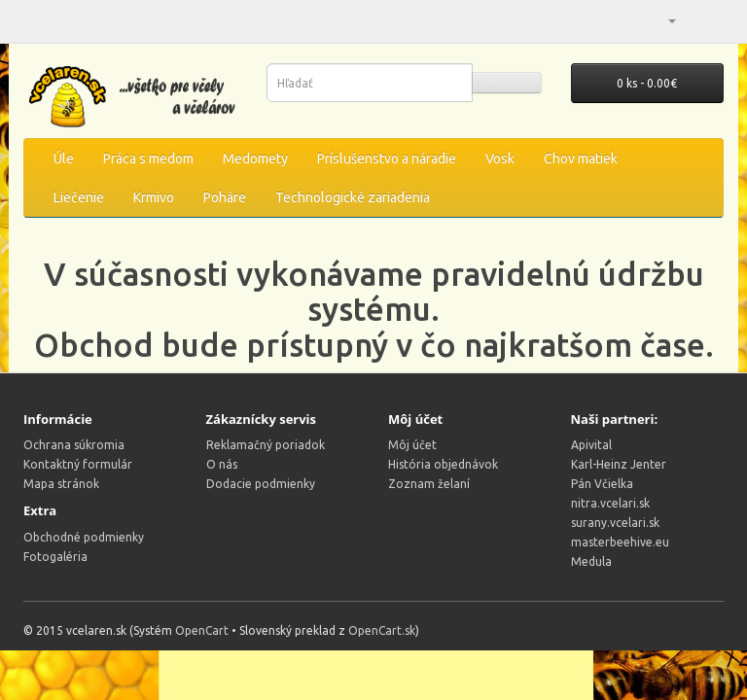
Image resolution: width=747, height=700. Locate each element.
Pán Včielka (602, 484)
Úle (64, 158)
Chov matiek (581, 158)
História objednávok (443, 464)
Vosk (500, 158)
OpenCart (202, 630)
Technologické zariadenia (353, 197)
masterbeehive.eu (620, 542)
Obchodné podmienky (84, 537)
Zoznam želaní (429, 484)
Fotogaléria (55, 557)
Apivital (591, 445)
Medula (591, 561)
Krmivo (154, 197)
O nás (222, 464)
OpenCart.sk (382, 630)
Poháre (225, 197)
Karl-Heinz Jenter (619, 464)
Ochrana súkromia (74, 445)
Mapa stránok (61, 484)
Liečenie (79, 197)
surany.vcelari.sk (615, 523)
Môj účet (412, 445)
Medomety (255, 158)
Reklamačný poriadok (266, 445)
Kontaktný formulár (78, 464)
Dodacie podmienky (261, 484)
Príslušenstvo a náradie (387, 158)
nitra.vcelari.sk (610, 503)
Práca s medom (148, 158)
